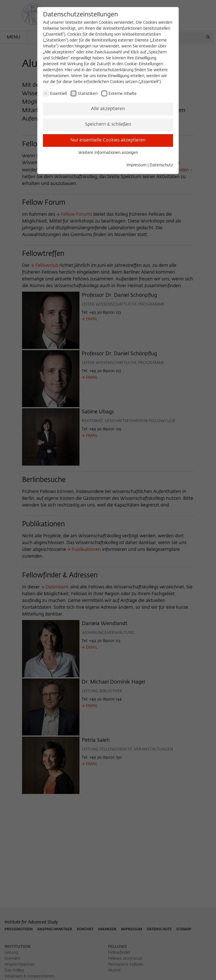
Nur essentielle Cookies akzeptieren (108, 140)
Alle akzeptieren (108, 109)
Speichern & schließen (108, 125)
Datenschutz (161, 165)
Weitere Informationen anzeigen (108, 153)
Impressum (136, 165)
